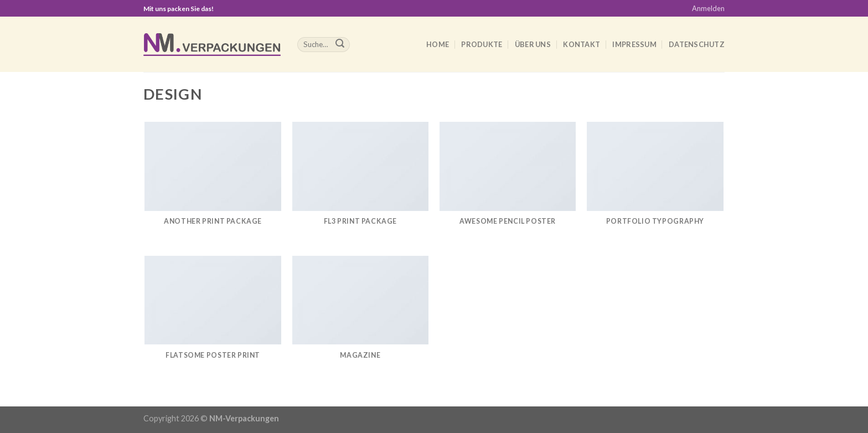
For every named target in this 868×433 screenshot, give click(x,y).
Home (438, 44)
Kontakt (582, 44)
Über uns (533, 44)
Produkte (482, 44)
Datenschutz (697, 44)
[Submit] (340, 45)
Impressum (634, 44)
